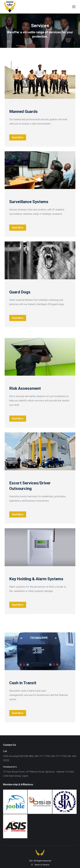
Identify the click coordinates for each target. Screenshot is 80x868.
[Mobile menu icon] (74, 7)
